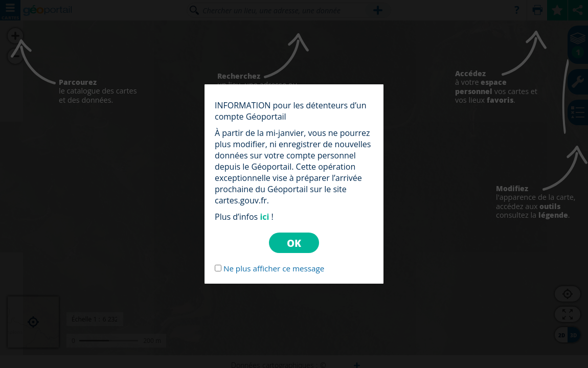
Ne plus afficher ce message (274, 268)
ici (264, 217)
